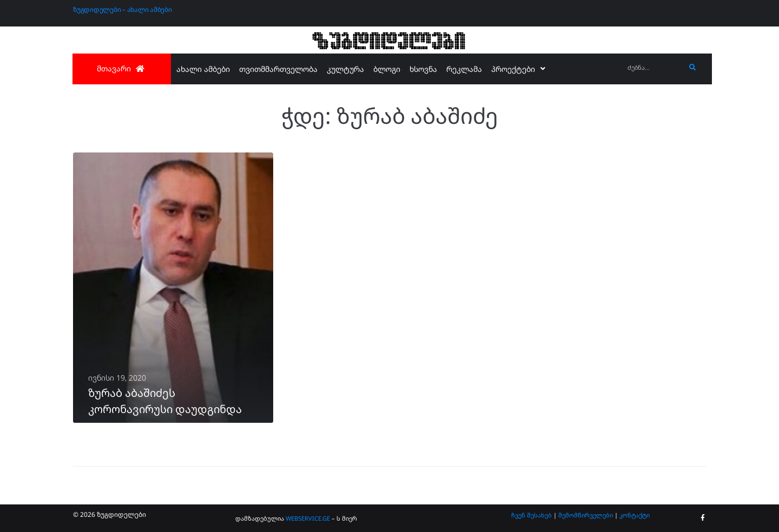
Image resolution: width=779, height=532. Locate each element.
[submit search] (693, 68)
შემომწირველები (586, 515)
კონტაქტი (635, 515)
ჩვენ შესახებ (532, 515)
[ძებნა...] (654, 68)
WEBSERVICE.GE (308, 518)
